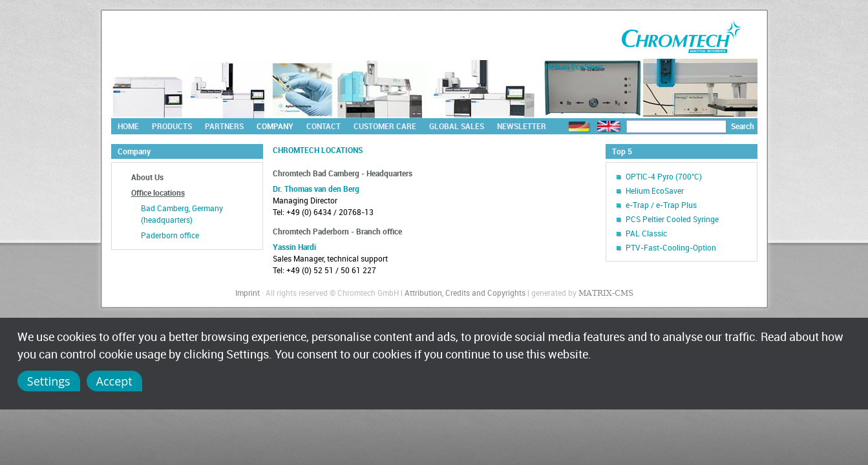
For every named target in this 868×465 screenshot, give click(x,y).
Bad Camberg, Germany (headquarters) (182, 214)
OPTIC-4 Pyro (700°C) (664, 176)
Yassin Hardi (294, 247)
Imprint (248, 293)
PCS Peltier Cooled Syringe (672, 219)
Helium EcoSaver (655, 191)
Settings (49, 381)
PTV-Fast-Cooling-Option (671, 247)
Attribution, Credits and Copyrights (465, 293)
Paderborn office (170, 235)
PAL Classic (646, 233)
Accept (114, 381)
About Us (147, 177)
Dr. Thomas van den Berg (316, 189)
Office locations (158, 192)
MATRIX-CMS (606, 293)
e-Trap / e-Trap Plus (661, 205)
